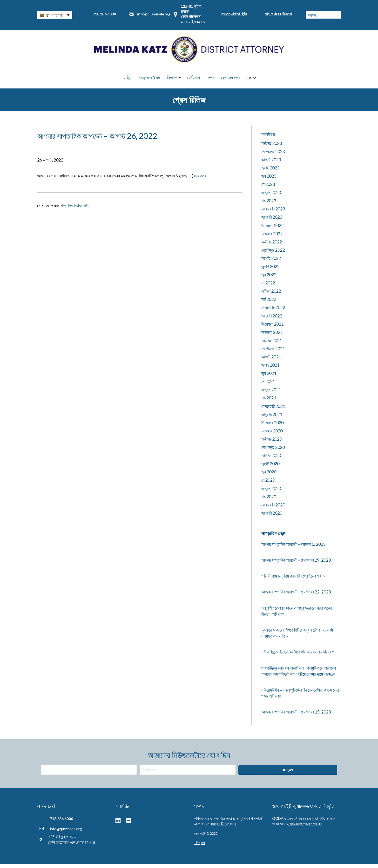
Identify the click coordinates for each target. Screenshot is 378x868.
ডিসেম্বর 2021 (272, 328)
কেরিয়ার (194, 80)
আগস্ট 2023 (271, 163)
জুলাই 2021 (270, 369)
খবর (249, 80)
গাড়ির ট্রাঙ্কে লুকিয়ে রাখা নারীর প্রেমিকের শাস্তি (293, 580)
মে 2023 (268, 188)
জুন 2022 (269, 278)
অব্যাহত (199, 180)
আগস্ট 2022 (271, 262)
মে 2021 (268, 385)
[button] (55, 15)
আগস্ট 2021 (271, 361)
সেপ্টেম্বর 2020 (273, 451)
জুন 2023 (269, 180)
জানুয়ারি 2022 (272, 320)
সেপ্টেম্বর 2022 (273, 254)
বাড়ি (127, 80)
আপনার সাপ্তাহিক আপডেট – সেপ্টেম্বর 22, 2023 (296, 596)
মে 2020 (268, 484)
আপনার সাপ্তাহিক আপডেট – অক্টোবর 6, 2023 (293, 548)
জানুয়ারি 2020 (272, 517)
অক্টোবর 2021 (272, 344)
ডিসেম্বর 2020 (272, 426)
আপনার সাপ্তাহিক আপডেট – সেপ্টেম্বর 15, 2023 (296, 716)
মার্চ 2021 (269, 402)
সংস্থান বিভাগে (220, 828)
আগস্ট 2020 (271, 459)
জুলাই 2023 (270, 172)
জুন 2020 (269, 476)
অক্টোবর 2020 (272, 443)
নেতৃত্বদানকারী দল (149, 80)
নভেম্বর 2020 (272, 435)
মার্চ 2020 (269, 500)
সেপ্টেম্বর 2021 (273, 352)
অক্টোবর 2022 (272, 246)
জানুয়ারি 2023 (272, 221)
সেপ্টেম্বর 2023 (273, 155)
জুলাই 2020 (270, 467)
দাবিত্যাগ (199, 846)
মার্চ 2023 (269, 204)
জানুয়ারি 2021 (272, 418)
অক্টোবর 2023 (272, 147)
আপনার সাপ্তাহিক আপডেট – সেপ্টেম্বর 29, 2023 (296, 564)
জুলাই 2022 (270, 270)
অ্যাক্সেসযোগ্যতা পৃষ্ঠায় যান (305, 828)
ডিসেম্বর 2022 (272, 229)
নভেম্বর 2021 (272, 336)
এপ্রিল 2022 (271, 295)
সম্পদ (211, 80)
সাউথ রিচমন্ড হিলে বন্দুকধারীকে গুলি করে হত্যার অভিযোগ (298, 656)
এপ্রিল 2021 (271, 393)
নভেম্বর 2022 (272, 237)
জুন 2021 (269, 377)
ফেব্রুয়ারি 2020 (273, 509)
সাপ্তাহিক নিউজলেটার (75, 209)
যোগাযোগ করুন (230, 80)
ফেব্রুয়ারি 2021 (273, 410)
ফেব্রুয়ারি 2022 (273, 311)
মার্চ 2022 (269, 303)
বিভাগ (172, 80)
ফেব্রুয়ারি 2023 (273, 213)
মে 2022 (268, 287)
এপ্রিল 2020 (271, 492)
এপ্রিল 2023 (271, 196)
